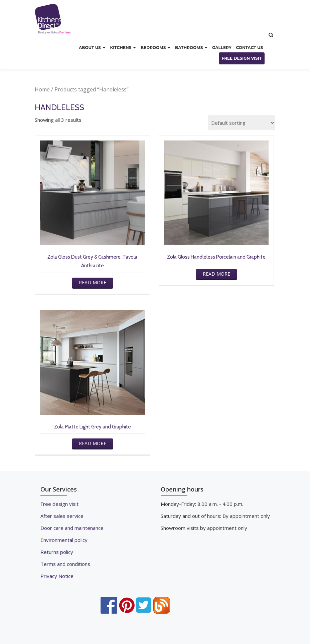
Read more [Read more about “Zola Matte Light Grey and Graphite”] (93, 443)
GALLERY (222, 48)
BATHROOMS (189, 48)
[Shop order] (242, 123)
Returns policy (57, 552)
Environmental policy (64, 540)
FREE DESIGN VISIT (242, 58)
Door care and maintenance (72, 528)
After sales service (62, 516)
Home (42, 89)
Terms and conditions (65, 564)
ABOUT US (90, 48)
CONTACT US (249, 48)
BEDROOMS (153, 48)
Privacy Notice (57, 576)
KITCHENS (121, 48)
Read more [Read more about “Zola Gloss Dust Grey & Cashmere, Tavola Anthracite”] (93, 282)
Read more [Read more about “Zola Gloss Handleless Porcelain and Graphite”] (216, 274)
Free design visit (59, 504)
